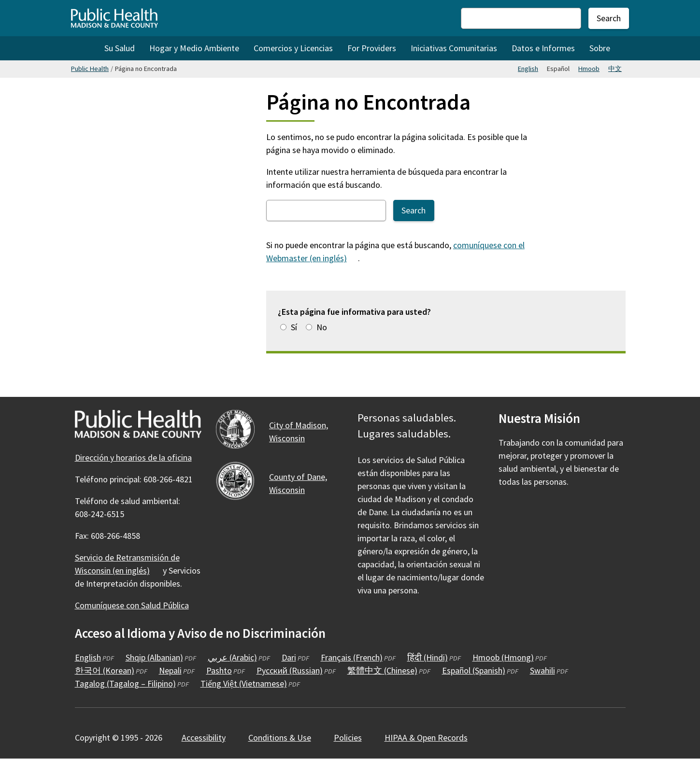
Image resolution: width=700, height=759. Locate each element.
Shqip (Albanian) (154, 657)
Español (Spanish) (474, 670)
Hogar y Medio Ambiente (194, 48)
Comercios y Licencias (293, 48)
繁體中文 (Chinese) (382, 670)
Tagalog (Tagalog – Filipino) (125, 683)
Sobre (600, 48)
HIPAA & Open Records (426, 738)
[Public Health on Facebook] (507, 510)
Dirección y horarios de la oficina (133, 457)
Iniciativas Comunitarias (454, 48)
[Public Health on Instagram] (533, 510)
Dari (289, 657)
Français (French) (352, 657)
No (322, 327)
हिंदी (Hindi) (428, 657)
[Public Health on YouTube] (559, 510)
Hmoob (589, 69)
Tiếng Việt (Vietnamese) (244, 683)
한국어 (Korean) (105, 670)
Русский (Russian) (290, 670)
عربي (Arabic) (232, 657)
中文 (615, 69)
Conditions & (285, 738)
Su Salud (120, 48)
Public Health (90, 69)
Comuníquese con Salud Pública (132, 605)
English (528, 69)
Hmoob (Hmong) (503, 657)
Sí (294, 327)
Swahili (543, 670)
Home (84, 48)
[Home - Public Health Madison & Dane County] (114, 18)
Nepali (170, 670)
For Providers (372, 48)
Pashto (219, 670)
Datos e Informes (543, 48)
